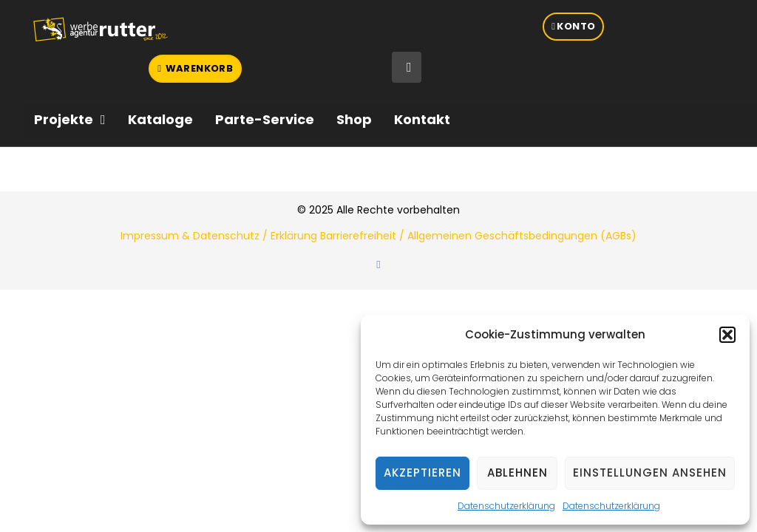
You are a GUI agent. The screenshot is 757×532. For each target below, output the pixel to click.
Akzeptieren (422, 473)
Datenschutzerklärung (506, 506)
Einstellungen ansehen (650, 473)
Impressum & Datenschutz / (196, 236)
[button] (727, 335)
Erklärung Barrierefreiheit (333, 236)
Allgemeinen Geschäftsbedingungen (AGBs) (522, 236)
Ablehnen (517, 473)
